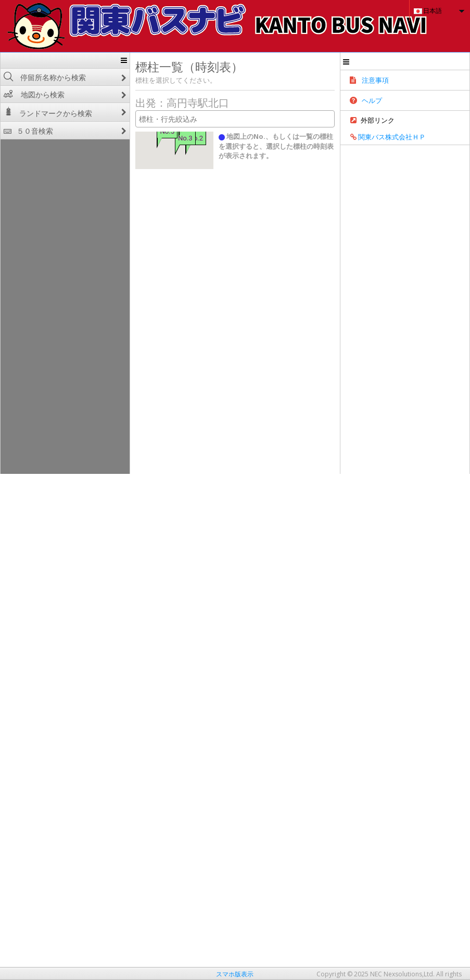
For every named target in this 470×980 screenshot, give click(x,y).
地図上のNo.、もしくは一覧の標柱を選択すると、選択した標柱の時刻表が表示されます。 (297, 141)
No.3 (152, 138)
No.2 (163, 138)
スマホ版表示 (235, 974)
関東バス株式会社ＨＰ (430, 141)
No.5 (134, 131)
